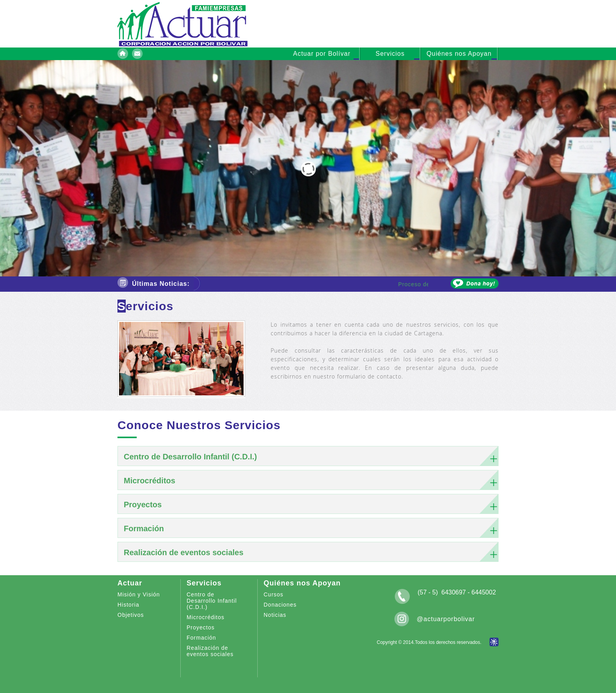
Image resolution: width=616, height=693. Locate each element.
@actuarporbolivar (446, 619)
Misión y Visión (139, 594)
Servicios (390, 54)
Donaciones (280, 605)
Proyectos (201, 627)
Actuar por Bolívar (322, 54)
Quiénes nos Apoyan (459, 54)
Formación (201, 638)
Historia (128, 605)
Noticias (275, 615)
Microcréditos (205, 617)
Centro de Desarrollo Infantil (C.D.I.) (212, 601)
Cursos (273, 594)
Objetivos (131, 615)
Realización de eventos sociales (210, 651)
